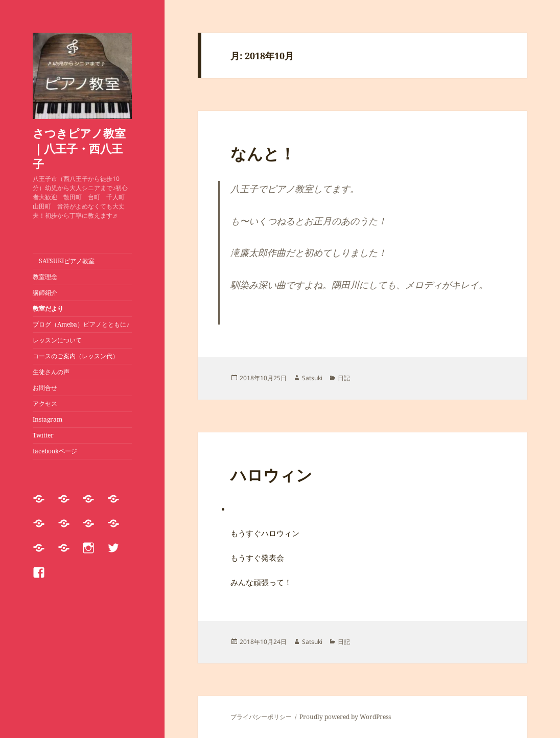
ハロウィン (271, 475)
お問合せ (45, 388)
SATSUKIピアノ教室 (64, 261)
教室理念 (45, 277)
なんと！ (263, 153)
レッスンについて (60, 340)
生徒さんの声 (51, 372)
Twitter (43, 435)
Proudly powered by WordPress (345, 717)
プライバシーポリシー (261, 717)
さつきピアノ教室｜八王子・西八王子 (79, 148)
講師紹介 (45, 293)
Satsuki (312, 378)
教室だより (48, 308)
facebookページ (55, 451)
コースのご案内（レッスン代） (76, 356)
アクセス (45, 403)
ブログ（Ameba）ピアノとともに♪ (81, 324)
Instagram (48, 419)
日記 (344, 378)
